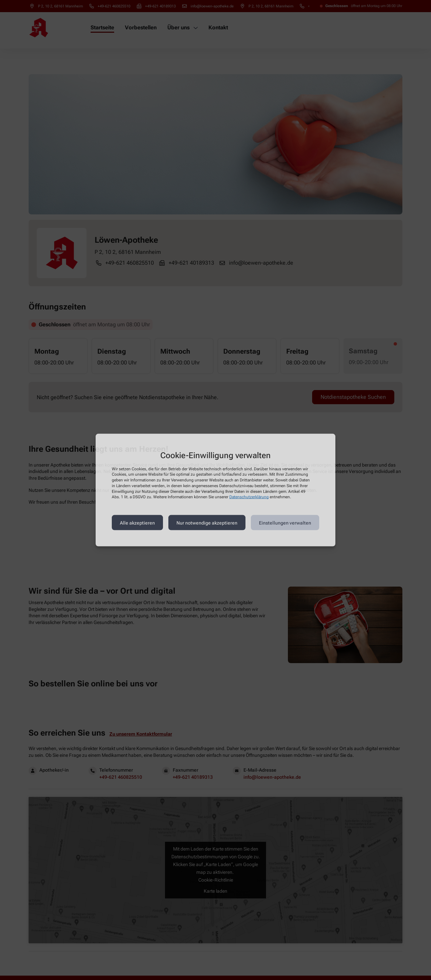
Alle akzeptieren (137, 523)
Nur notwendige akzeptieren (207, 523)
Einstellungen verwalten (285, 523)
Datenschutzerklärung (249, 497)
